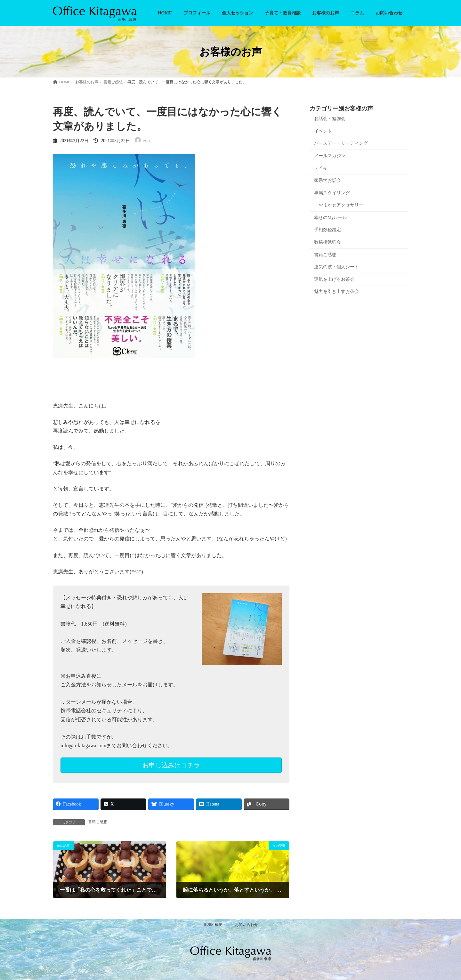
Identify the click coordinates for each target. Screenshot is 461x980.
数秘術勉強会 (328, 242)
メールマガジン (330, 156)
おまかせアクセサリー (341, 205)
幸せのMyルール (331, 218)
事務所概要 (213, 925)
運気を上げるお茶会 (334, 279)
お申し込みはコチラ (171, 765)
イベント (323, 131)
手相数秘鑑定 (328, 230)
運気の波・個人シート (336, 267)
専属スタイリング (332, 193)
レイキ (321, 168)
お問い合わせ (247, 925)
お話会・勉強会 (330, 119)
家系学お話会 (328, 180)
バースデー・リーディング (341, 143)
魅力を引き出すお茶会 (336, 292)
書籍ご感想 (98, 822)
